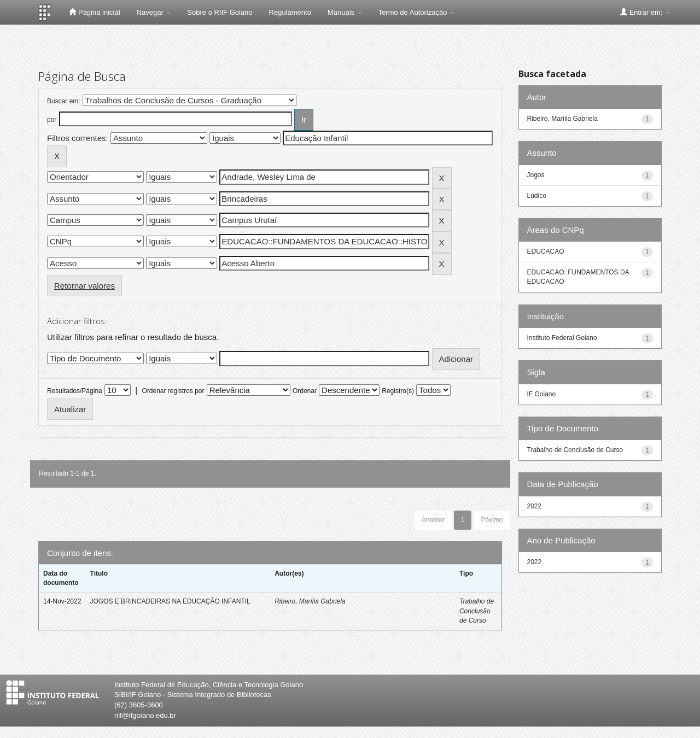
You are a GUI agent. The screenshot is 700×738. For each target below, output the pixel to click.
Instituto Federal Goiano (562, 338)
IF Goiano (542, 394)
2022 (535, 506)
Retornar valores (84, 286)
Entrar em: (645, 12)
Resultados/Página (75, 391)
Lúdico (537, 196)
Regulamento (290, 12)
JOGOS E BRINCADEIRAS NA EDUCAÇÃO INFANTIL (170, 601)
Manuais (345, 12)
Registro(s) (398, 391)
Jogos (536, 175)
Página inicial (94, 12)
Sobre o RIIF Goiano (220, 12)
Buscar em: (64, 101)
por (52, 120)
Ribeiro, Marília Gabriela (310, 601)
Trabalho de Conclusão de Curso (477, 611)
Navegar (154, 12)
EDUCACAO (546, 251)
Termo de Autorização (416, 12)
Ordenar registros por (173, 391)
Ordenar (305, 391)
